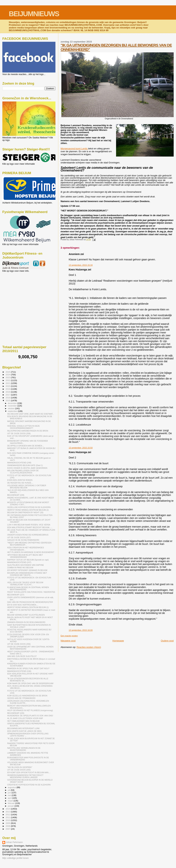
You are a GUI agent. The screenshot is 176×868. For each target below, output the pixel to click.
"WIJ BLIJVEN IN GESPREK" (20, 767)
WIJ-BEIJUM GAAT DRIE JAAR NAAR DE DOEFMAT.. (30, 414)
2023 (8, 377)
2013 (8, 812)
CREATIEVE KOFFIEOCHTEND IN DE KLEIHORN (29, 785)
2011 (8, 817)
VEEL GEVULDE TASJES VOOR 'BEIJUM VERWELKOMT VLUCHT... (25, 584)
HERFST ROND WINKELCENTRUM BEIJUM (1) (28, 607)
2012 (8, 814)
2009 (8, 823)
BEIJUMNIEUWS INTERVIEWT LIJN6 (23, 728)
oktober (12, 408)
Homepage (118, 641)
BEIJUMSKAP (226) (16, 713)
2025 (8, 372)
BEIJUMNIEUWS (34, 14)
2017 (8, 395)
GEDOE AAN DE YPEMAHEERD (21, 698)
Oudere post (167, 641)
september (13, 411)
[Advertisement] (19, 292)
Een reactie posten (69, 636)
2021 (8, 383)
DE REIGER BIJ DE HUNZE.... (20, 483)
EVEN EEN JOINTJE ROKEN (20, 480)
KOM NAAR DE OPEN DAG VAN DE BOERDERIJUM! (30, 683)
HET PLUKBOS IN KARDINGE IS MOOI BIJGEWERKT (31, 552)
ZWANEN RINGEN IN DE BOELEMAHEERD (26, 622)
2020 (8, 386)
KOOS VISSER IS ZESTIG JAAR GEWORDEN (27, 468)
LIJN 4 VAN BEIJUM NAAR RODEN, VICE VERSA (29, 525)
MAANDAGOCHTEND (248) (19, 463)
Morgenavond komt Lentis (74, 149)
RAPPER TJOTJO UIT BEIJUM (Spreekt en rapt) (28, 560)
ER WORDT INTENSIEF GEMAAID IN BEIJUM (27, 570)
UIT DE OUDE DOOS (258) (19, 433)
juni (10, 793)
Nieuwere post (68, 641)
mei (10, 795)
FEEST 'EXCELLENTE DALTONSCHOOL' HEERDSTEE (31, 592)
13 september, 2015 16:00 (81, 630)
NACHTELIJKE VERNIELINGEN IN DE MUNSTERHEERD (24, 749)
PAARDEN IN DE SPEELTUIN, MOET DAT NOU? (28, 668)
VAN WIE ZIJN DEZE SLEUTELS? (22, 656)
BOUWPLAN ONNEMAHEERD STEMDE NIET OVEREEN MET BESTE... (27, 574)
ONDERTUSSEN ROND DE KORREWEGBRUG (28, 535)
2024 (8, 375)
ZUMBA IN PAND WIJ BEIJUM (20, 568)
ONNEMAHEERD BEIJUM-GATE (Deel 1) (25, 465)
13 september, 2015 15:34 (81, 265)
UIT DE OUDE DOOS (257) (19, 537)
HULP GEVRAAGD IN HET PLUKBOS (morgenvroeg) (30, 710)
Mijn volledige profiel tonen (15, 858)
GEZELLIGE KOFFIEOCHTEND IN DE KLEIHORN (29, 507)
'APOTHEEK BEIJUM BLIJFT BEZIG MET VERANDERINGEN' (25, 556)
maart (11, 801)
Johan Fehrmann (14, 842)
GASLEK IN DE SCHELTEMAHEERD (23, 540)
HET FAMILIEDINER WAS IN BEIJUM (23, 721)
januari (11, 806)
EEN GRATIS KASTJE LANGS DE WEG (24, 731)
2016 (8, 398)
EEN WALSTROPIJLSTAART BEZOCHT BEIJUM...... (30, 527)
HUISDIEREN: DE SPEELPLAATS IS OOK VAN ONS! (30, 716)
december (13, 403)
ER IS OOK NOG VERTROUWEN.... (23, 605)
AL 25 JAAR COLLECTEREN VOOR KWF (25, 718)
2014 (8, 809)
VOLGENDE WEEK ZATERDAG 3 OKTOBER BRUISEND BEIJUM (27, 487)
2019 (8, 389)
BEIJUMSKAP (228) (16, 495)
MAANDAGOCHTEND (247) (19, 562)
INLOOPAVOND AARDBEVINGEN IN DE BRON (28, 431)
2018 (8, 392)
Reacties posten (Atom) (89, 647)
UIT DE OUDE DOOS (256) (19, 644)
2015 (8, 400)
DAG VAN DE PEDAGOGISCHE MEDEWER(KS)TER (30, 602)
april (10, 798)
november (13, 406)
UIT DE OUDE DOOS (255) (19, 770)
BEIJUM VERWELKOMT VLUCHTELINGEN (26, 615)
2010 (8, 820)
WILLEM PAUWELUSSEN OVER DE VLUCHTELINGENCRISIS (23, 472)
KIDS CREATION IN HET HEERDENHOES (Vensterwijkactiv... (26, 549)
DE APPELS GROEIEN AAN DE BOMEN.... (26, 446)
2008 (8, 826)
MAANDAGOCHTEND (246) (19, 671)
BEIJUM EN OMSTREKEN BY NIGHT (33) (25, 512)
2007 (8, 829)
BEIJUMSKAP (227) (16, 595)
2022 (8, 380)
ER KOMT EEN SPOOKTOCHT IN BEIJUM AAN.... (29, 772)
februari (12, 803)
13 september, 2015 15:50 (81, 448)
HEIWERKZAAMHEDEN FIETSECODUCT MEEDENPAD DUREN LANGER (25, 776)
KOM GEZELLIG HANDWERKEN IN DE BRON (27, 696)
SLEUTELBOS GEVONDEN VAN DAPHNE (26, 565)
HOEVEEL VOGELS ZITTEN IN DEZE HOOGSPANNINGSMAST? (23, 427)
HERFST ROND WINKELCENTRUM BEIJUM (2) (28, 510)
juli (9, 790)
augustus (12, 787)
